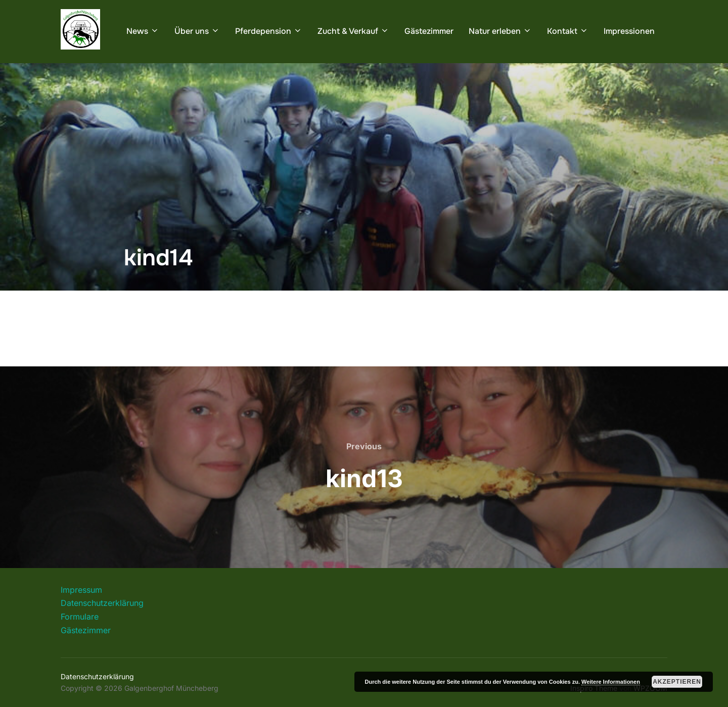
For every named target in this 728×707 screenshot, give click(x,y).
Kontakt (568, 31)
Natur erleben (500, 31)
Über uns (197, 31)
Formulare (80, 617)
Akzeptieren (677, 682)
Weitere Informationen (611, 682)
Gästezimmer (429, 31)
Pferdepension (269, 31)
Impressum (81, 590)
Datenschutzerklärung (102, 603)
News (143, 31)
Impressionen (629, 31)
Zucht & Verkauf (353, 31)
